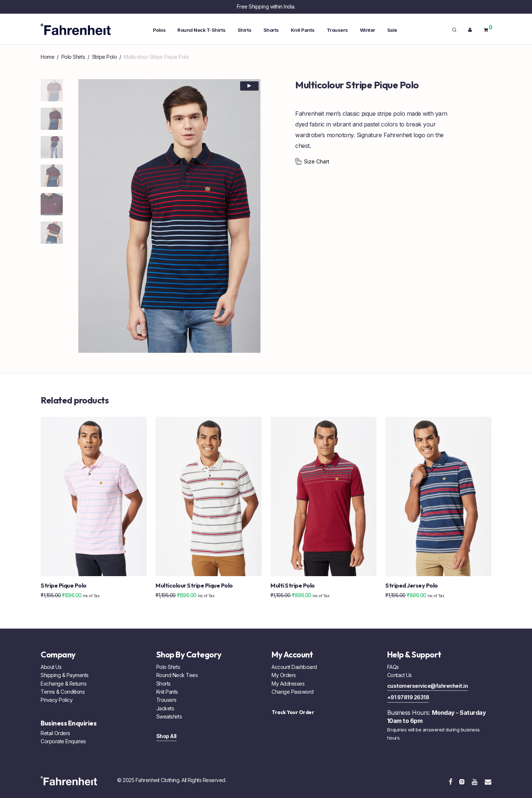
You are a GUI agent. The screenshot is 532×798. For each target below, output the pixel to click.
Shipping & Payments (65, 675)
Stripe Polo (105, 57)
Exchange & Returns (64, 684)
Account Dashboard (294, 667)
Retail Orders (55, 733)
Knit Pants (303, 30)
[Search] (454, 30)
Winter (368, 30)
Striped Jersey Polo (412, 585)
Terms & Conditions (63, 692)
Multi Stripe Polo (293, 585)
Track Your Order (293, 712)
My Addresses (288, 684)
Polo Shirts (73, 57)
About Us (51, 667)
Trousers (337, 30)
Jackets (165, 708)
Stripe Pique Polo (64, 585)
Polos (159, 30)
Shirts (245, 30)
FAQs (393, 667)
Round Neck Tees (177, 675)
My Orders (284, 675)
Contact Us (400, 675)
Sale (392, 30)
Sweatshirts (169, 716)
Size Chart (317, 161)
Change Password (293, 692)
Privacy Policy (57, 700)
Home (47, 57)
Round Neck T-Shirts (202, 30)
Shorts (271, 30)
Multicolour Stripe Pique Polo (194, 585)
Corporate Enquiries (63, 741)
